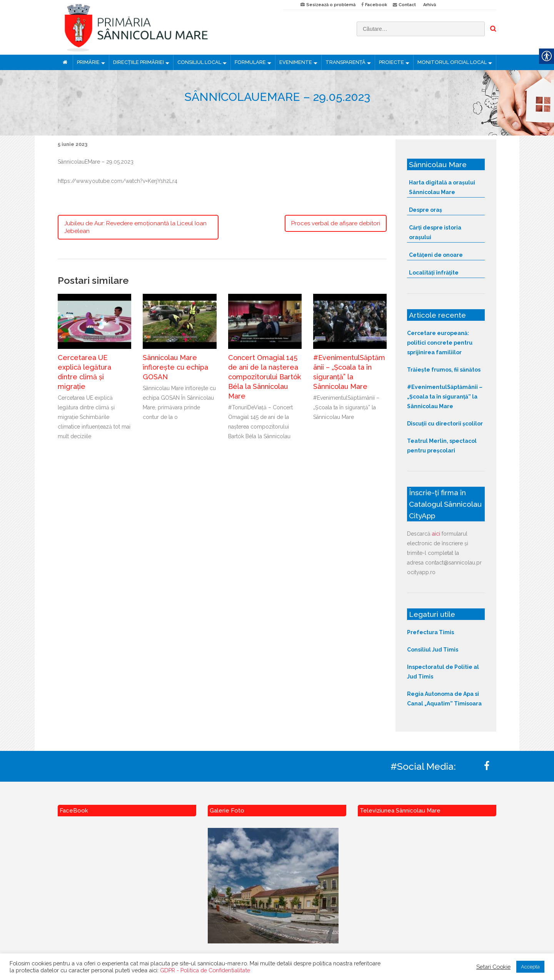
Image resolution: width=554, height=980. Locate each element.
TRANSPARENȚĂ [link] (345, 62)
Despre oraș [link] (426, 210)
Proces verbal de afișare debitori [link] (336, 223)
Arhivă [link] (430, 5)
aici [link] (436, 534)
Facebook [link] (376, 5)
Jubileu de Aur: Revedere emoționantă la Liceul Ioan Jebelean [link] (135, 227)
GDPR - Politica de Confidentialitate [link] (205, 970)
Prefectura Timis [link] (431, 632)
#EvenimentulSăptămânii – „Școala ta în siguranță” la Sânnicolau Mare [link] (445, 397)
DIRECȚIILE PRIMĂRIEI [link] (138, 62)
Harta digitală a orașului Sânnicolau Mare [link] (442, 187)
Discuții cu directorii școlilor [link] (445, 424)
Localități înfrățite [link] (434, 273)
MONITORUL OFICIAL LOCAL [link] (452, 62)
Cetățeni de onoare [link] (436, 255)
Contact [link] (407, 5)
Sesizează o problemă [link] (331, 5)
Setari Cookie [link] (493, 967)
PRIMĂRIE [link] (88, 62)
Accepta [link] (530, 967)
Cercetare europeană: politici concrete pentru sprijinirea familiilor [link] (440, 343)
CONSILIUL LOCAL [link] (199, 62)
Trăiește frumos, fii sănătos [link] (444, 370)
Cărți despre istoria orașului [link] (435, 232)
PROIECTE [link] (391, 62)
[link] (164, 27)
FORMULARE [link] (250, 62)
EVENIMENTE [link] (296, 62)
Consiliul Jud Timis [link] (433, 650)
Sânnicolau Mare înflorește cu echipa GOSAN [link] (175, 367)
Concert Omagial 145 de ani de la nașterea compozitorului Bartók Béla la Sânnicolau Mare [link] (264, 377)
